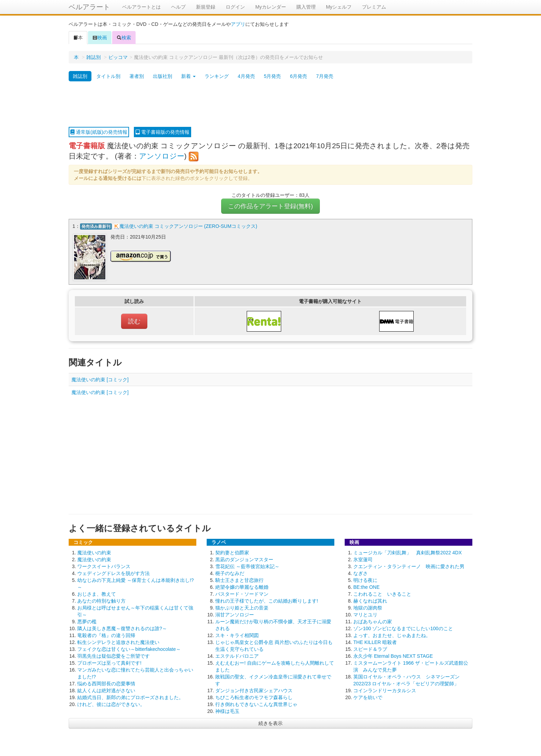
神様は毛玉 (227, 711)
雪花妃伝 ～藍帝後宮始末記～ (247, 566)
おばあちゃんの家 (373, 622)
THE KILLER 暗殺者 (375, 642)
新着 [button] (188, 76)
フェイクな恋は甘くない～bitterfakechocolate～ (129, 649)
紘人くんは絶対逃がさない (106, 691)
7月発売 (325, 76)
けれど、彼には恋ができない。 (111, 704)
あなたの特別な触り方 (101, 601)
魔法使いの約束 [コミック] (100, 380)
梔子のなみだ (230, 573)
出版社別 (163, 76)
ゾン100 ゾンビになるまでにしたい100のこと (403, 628)
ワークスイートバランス (104, 566)
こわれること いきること (382, 594)
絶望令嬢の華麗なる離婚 (242, 587)
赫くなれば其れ (370, 601)
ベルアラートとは (141, 7)
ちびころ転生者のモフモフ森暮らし (254, 697)
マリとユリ (365, 615)
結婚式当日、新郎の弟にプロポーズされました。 (130, 697)
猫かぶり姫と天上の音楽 (242, 608)
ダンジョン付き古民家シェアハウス (254, 691)
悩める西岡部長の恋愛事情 (106, 684)
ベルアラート (89, 7)
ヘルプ (178, 7)
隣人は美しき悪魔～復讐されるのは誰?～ (122, 628)
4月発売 (246, 76)
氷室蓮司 (363, 560)
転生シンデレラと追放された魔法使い (118, 642)
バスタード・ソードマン (242, 594)
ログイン (235, 7)
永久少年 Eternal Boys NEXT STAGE (393, 656)
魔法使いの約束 (94, 553)
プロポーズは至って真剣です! (109, 663)
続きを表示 (270, 723)
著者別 (137, 76)
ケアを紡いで (368, 697)
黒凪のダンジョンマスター (244, 560)
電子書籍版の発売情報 (163, 132)
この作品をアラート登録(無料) (270, 206)
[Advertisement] (270, 104)
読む (134, 321)
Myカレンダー (271, 7)
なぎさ (361, 573)
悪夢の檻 (87, 622)
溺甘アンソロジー (235, 615)
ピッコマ (118, 57)
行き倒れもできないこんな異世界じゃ (256, 704)
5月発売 (273, 76)
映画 (100, 38)
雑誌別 (94, 57)
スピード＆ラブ (370, 649)
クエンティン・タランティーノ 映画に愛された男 (409, 566)
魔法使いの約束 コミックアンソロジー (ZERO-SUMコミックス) (188, 226)
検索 (124, 38)
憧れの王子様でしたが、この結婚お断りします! (267, 601)
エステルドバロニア (237, 656)
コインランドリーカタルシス (385, 691)
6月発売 (298, 76)
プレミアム (374, 7)
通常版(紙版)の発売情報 (99, 132)
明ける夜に (365, 580)
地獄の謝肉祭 (368, 608)
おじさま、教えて (97, 594)
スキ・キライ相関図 (237, 635)
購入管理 (306, 7)
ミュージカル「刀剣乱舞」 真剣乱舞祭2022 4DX (407, 553)
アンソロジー (162, 156)
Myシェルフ (339, 7)
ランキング (217, 76)
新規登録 (206, 7)
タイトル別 (108, 76)
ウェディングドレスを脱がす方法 (114, 573)
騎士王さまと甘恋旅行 (239, 580)
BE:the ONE (366, 587)
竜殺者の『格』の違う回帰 (106, 635)
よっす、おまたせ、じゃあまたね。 (392, 635)
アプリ (238, 24)
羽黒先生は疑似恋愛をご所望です (114, 656)
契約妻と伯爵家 (232, 553)
